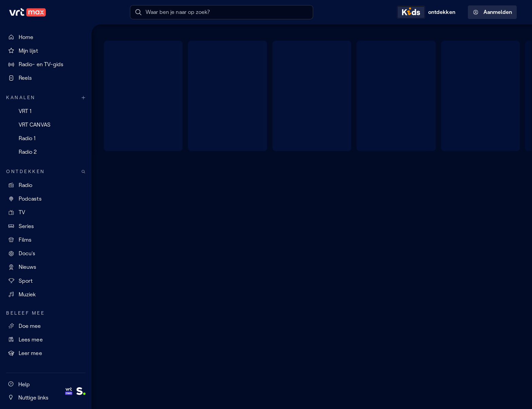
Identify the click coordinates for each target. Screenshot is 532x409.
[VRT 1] (46, 111)
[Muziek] (46, 294)
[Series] (46, 226)
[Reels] (46, 78)
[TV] (46, 212)
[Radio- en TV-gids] (46, 64)
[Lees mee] (46, 339)
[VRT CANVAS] (46, 125)
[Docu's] (46, 254)
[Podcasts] (46, 199)
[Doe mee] (46, 326)
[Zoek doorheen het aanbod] (83, 172)
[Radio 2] (46, 152)
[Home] (46, 37)
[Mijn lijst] (46, 51)
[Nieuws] (46, 267)
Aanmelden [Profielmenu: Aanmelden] (492, 12)
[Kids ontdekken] (428, 12)
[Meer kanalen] (83, 98)
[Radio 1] (46, 138)
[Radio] (46, 185)
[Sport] (46, 281)
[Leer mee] (46, 353)
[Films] (46, 240)
